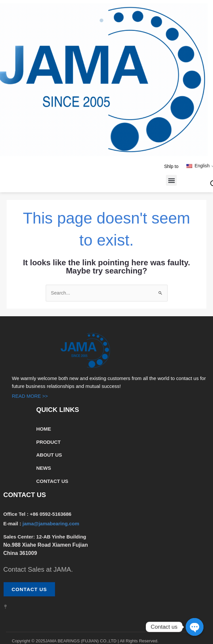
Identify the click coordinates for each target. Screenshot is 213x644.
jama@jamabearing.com (51, 524)
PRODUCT (48, 442)
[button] (171, 180)
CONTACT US (52, 481)
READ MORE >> (30, 396)
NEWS (44, 468)
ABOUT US (49, 455)
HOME (44, 429)
